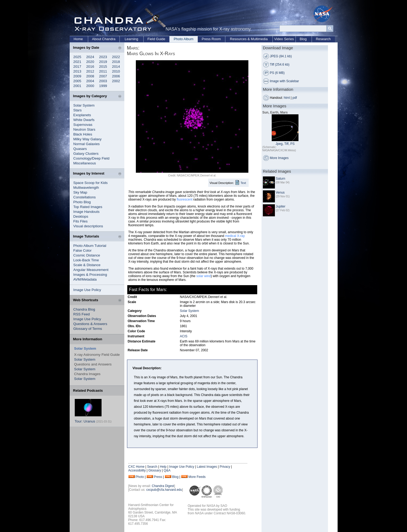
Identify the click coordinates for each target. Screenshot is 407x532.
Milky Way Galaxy (87, 139)
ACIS (184, 336)
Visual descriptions (88, 226)
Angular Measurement (91, 270)
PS (293, 144)
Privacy (225, 467)
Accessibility (137, 470)
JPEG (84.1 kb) (281, 56)
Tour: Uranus (85, 421)
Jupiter (281, 206)
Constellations (85, 197)
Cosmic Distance (87, 255)
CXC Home (137, 467)
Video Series (284, 39)
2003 (103, 81)
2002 (116, 81)
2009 (77, 76)
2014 (116, 67)
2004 (90, 81)
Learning (131, 39)
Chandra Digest (163, 486)
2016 (90, 67)
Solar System (84, 105)
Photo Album (184, 39)
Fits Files (81, 221)
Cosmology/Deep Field (92, 158)
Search (152, 467)
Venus (280, 193)
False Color (83, 250)
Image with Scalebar (284, 81)
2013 (77, 71)
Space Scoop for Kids (91, 183)
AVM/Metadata (85, 279)
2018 (116, 62)
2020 (90, 62)
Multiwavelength (86, 188)
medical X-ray (235, 236)
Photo (140, 477)
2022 (116, 57)
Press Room (211, 39)
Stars (78, 110)
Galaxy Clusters (86, 154)
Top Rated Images (88, 207)
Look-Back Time (86, 260)
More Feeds (197, 477)
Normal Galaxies (87, 144)
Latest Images (207, 467)
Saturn (280, 179)
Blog (303, 39)
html (287, 98)
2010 (116, 71)
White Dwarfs (84, 120)
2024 (90, 57)
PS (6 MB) (277, 73)
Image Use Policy (87, 290)
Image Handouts (87, 212)
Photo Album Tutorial (90, 246)
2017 (77, 67)
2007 (103, 76)
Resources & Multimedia (249, 39)
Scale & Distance (87, 265)
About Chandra (104, 39)
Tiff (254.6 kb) (280, 65)
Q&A (167, 470)
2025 (77, 57)
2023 (103, 57)
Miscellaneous (85, 163)
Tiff (286, 144)
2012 (90, 71)
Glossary (155, 470)
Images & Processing (90, 275)
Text (243, 183)
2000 (90, 86)
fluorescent (184, 199)
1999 (103, 86)
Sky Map (80, 192)
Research (323, 39)
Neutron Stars (84, 129)
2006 (116, 76)
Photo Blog (82, 202)
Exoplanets (82, 115)
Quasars (80, 149)
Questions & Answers (90, 324)
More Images (279, 158)
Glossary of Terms (88, 329)
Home (78, 39)
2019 (103, 62)
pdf (295, 98)
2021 (77, 62)
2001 (77, 86)
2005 (77, 81)
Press (158, 477)
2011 (103, 71)
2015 (103, 67)
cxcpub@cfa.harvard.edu (164, 490)
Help (163, 467)
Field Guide (156, 39)
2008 (90, 76)
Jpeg (279, 144)
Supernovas (83, 125)
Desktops (81, 216)
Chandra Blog (84, 309)
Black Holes (83, 134)
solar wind (204, 276)
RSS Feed (82, 314)
